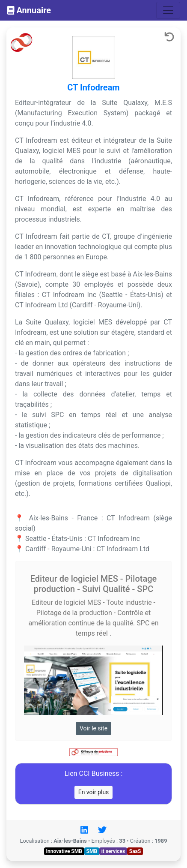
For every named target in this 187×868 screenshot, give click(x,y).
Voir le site (93, 728)
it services (113, 851)
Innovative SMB (64, 851)
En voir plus (94, 792)
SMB (92, 851)
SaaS (135, 851)
